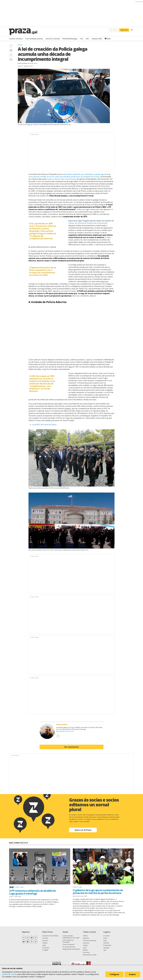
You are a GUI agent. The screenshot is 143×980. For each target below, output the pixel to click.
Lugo (22, 887)
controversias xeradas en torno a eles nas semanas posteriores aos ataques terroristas (64, 177)
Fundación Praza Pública (50, 936)
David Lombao (22, 63)
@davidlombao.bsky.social (65, 731)
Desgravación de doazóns (71, 949)
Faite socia (124, 30)
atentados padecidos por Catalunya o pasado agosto (85, 174)
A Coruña (106, 936)
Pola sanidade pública (34, 39)
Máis (109, 39)
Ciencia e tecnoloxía (90, 940)
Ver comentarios (71, 747)
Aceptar (133, 975)
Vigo (105, 950)
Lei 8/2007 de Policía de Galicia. (44, 425)
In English (45, 950)
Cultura (85, 945)
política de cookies (10, 974)
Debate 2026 (97, 39)
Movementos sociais (90, 955)
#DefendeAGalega (70, 39)
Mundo (85, 950)
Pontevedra (107, 945)
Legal (44, 945)
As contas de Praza (69, 947)
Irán (82, 39)
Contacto (45, 938)
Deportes (86, 938)
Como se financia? (69, 944)
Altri (87, 39)
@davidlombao (32, 63)
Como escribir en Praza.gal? (68, 941)
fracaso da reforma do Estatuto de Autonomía (87, 223)
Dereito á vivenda (53, 39)
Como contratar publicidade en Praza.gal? (71, 937)
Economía (86, 952)
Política (20, 45)
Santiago (106, 948)
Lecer (85, 948)
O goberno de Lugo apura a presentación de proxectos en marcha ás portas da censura (98, 891)
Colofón (45, 943)
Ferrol (105, 938)
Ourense (106, 943)
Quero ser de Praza (83, 830)
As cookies (46, 948)
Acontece (86, 943)
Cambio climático (16, 39)
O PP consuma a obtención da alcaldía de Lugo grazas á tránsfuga (32, 892)
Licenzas (45, 940)
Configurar (115, 975)
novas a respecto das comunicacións (62, 179)
